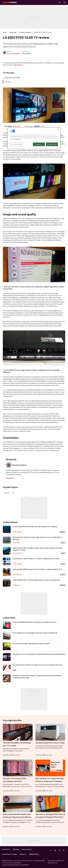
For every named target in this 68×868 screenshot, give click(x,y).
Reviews (7, 493)
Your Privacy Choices (10, 854)
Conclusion (8, 82)
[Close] (58, 129)
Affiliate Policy (34, 854)
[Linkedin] (55, 850)
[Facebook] (51, 850)
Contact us (6, 849)
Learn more (17, 65)
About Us (23, 854)
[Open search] (59, 2)
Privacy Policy (27, 849)
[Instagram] (64, 850)
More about (10, 478)
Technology (13, 32)
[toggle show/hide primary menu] (64, 2)
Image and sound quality (12, 78)
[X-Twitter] (59, 850)
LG (13, 493)
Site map (16, 849)
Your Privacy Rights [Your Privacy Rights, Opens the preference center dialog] (16, 144)
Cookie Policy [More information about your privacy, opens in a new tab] (17, 139)
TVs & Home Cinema (25, 32)
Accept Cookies (52, 144)
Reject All (39, 144)
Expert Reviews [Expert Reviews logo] (9, 2)
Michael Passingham (13, 53)
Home (5, 32)
